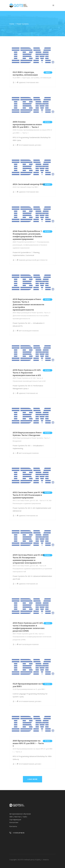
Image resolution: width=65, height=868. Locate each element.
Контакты (13, 826)
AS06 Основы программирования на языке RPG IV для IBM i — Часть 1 (27, 124)
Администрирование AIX (28, 393)
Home (12, 24)
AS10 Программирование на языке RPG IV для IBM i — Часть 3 (28, 743)
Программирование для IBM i (30, 145)
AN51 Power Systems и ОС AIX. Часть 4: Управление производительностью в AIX (27, 373)
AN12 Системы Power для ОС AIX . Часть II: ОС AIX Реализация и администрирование (29, 495)
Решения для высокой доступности (33, 260)
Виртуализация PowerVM (29, 331)
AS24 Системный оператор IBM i (29, 184)
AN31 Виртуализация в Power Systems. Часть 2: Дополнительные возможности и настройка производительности (28, 305)
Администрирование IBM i (29, 83)
